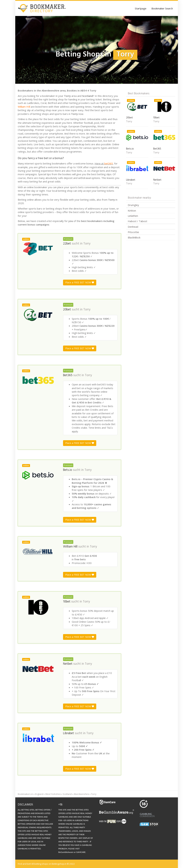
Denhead (133, 227)
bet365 (109, 163)
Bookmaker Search (162, 8)
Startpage (141, 8)
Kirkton (132, 211)
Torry (87, 244)
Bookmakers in (25, 794)
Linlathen (133, 216)
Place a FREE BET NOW (80, 282)
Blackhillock (134, 237)
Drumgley (133, 205)
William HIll (24, 107)
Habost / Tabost (137, 221)
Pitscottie (133, 232)
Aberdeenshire (81, 794)
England (39, 794)
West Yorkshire (53, 794)
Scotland (67, 794)
